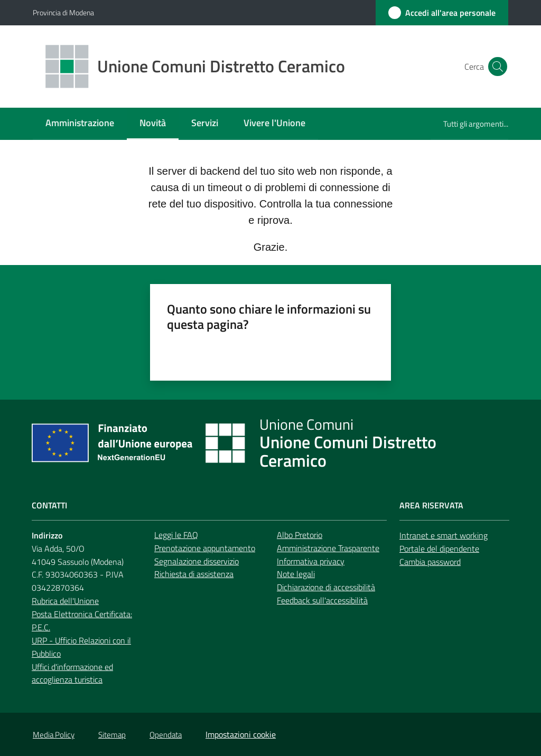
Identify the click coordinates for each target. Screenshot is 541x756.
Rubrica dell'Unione (65, 601)
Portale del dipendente (439, 549)
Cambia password (430, 562)
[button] (496, 67)
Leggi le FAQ (176, 535)
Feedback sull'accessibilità (322, 600)
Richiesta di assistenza (194, 574)
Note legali (296, 574)
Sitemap (112, 735)
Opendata (166, 735)
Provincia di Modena (63, 12)
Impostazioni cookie (241, 734)
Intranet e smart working (444, 535)
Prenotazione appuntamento (205, 548)
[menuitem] (80, 124)
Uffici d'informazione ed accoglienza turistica (72, 673)
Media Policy (54, 735)
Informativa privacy (311, 561)
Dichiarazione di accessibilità (326, 587)
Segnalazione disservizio (197, 561)
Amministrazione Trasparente (328, 548)
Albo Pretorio (300, 535)
